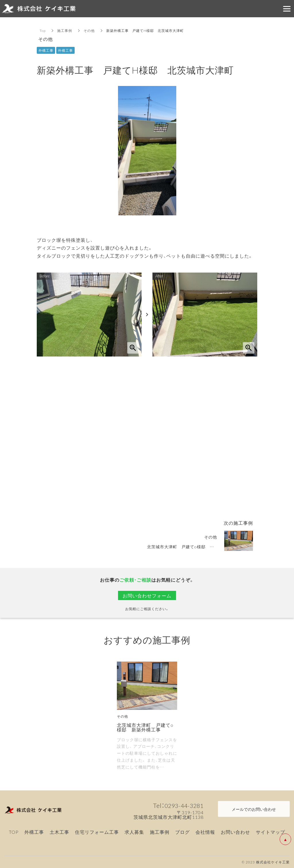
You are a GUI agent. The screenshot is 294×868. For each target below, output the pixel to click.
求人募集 (134, 832)
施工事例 (65, 30)
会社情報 (205, 832)
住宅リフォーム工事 (97, 832)
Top (43, 30)
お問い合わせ (235, 832)
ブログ (182, 832)
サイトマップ (270, 832)
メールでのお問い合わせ (254, 809)
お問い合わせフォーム (147, 595)
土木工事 (59, 832)
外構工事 (34, 832)
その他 (89, 30)
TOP (14, 832)
